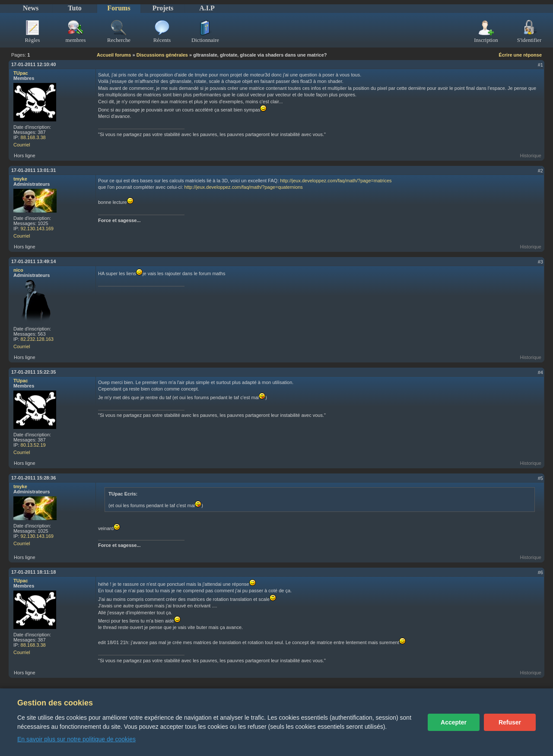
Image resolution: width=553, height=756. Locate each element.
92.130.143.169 (37, 229)
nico (18, 270)
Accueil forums (114, 55)
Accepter (454, 722)
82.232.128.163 (37, 339)
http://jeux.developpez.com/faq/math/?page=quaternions (244, 187)
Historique (531, 156)
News (31, 8)
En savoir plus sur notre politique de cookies (76, 739)
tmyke (20, 179)
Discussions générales (162, 55)
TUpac (21, 73)
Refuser (510, 722)
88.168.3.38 (33, 137)
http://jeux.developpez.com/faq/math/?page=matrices (336, 181)
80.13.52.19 (33, 445)
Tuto (75, 8)
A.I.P (207, 8)
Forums (119, 8)
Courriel (22, 145)
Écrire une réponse (520, 55)
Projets (163, 8)
